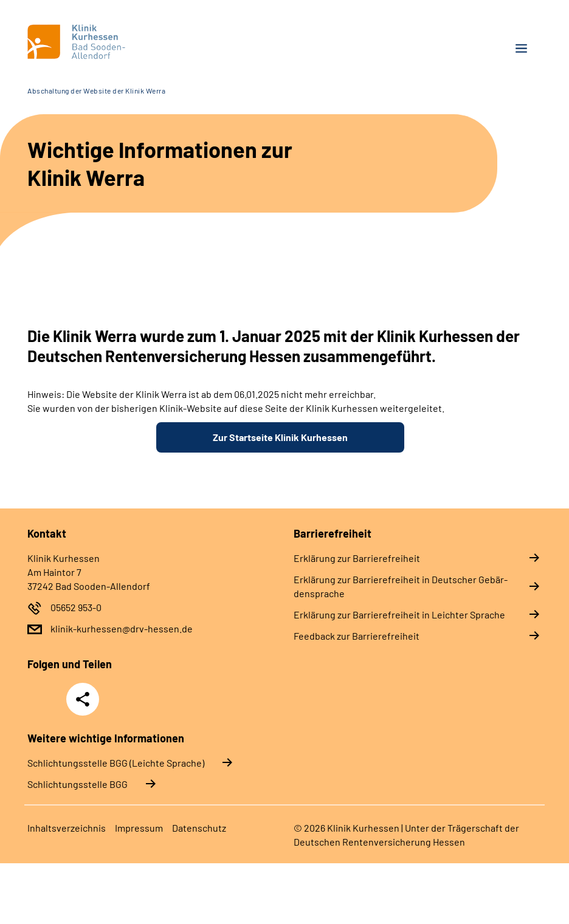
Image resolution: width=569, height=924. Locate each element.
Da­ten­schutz (199, 828)
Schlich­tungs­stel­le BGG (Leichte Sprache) (116, 763)
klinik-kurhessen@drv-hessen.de (122, 628)
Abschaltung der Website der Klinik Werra (96, 91)
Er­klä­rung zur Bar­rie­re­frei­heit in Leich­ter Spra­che (399, 614)
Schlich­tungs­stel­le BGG (78, 784)
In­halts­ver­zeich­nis (67, 828)
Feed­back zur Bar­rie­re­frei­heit (357, 636)
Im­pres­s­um (139, 828)
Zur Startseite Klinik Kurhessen (280, 437)
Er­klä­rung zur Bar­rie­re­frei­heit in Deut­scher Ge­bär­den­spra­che (401, 586)
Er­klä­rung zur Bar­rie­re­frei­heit (357, 558)
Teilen (83, 699)
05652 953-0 (76, 607)
